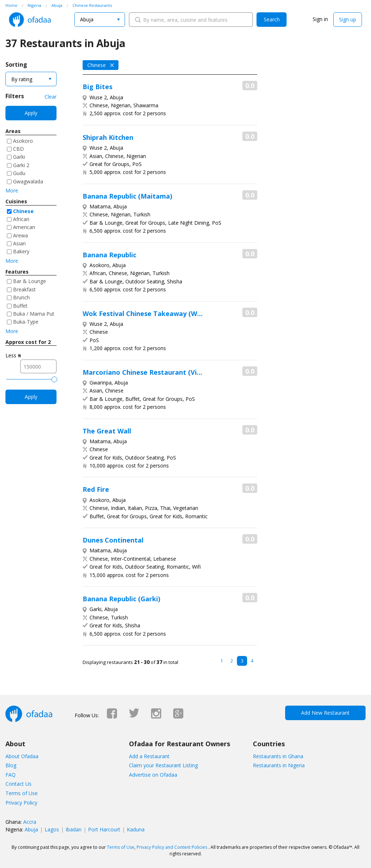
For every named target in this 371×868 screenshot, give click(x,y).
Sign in (320, 19)
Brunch (21, 297)
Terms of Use (22, 793)
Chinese (23, 211)
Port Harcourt (104, 829)
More (12, 190)
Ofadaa (30, 20)
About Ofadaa (22, 756)
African (21, 219)
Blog (11, 765)
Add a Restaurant (149, 756)
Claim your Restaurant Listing (163, 765)
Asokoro (23, 141)
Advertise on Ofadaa (153, 775)
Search (272, 19)
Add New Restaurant (325, 713)
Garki (19, 157)
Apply (31, 113)
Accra (30, 822)
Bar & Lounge (30, 281)
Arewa (20, 235)
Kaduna (136, 829)
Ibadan (74, 829)
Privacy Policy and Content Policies (172, 847)
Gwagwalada (28, 181)
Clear (51, 97)
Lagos (52, 829)
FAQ (11, 775)
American (24, 227)
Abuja (31, 829)
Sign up (348, 19)
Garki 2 (21, 165)
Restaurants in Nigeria (279, 765)
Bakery (21, 251)
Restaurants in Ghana (278, 756)
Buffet (20, 306)
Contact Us (18, 784)
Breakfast (24, 289)
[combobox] (100, 20)
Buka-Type (26, 322)
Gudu (19, 173)
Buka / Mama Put (34, 314)
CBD (18, 149)
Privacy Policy (21, 803)
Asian (19, 243)
